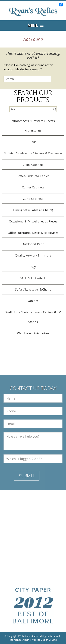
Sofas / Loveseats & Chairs (33, 289)
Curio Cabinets (33, 199)
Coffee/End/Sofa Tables (33, 176)
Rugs (33, 267)
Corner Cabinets (33, 187)
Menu (33, 25)
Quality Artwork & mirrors (33, 255)
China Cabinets (33, 165)
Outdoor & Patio (33, 244)
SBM (54, 640)
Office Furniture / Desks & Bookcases (33, 233)
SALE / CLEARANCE (33, 278)
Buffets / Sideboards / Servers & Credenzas (33, 153)
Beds (33, 142)
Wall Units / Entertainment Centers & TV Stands (33, 317)
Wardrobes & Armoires (33, 333)
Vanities (33, 301)
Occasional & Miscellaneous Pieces (33, 221)
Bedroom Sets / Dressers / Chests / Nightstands (33, 126)
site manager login (19, 640)
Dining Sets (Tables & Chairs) (33, 210)
